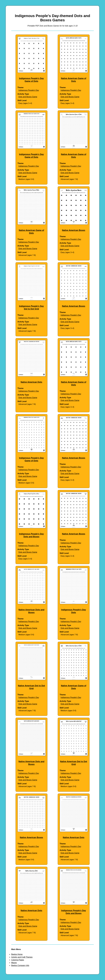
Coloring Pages (18, 960)
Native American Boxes (74, 230)
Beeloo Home (17, 954)
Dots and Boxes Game (28, 97)
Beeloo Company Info (20, 965)
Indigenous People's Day (29, 90)
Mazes (14, 963)
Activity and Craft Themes (22, 957)
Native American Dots (31, 382)
